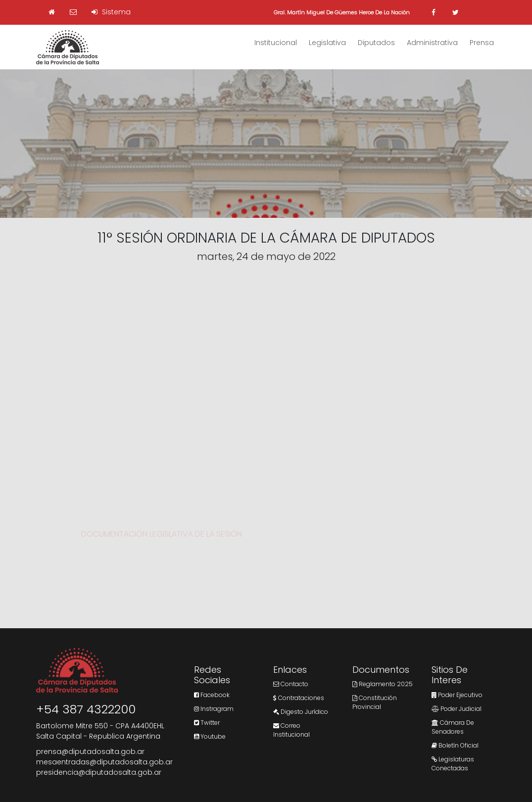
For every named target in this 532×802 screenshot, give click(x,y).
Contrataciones (299, 698)
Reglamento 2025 (383, 684)
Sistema (111, 12)
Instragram (214, 709)
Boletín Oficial (455, 745)
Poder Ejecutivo (457, 695)
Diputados (376, 43)
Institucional (276, 43)
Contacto (291, 684)
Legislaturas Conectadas (453, 764)
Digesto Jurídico (301, 712)
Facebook (212, 695)
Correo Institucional (291, 730)
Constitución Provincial (375, 702)
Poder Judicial (457, 709)
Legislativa (327, 43)
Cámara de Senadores (453, 727)
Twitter (207, 723)
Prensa (482, 43)
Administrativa (432, 43)
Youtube (210, 736)
